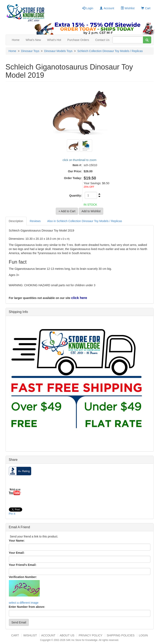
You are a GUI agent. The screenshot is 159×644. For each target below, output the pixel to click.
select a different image (24, 603)
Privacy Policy (90, 635)
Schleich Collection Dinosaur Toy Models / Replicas (110, 51)
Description (16, 221)
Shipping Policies (121, 635)
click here (79, 298)
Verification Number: (23, 577)
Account (107, 8)
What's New (33, 40)
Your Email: (17, 553)
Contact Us (102, 40)
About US (67, 635)
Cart (146, 8)
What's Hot (54, 40)
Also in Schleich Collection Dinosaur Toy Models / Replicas (85, 221)
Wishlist (128, 8)
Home (16, 40)
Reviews (35, 221)
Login (88, 8)
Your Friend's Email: (23, 565)
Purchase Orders (78, 40)
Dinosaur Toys (30, 51)
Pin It (12, 514)
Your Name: (17, 541)
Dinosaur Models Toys (58, 51)
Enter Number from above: (27, 607)
